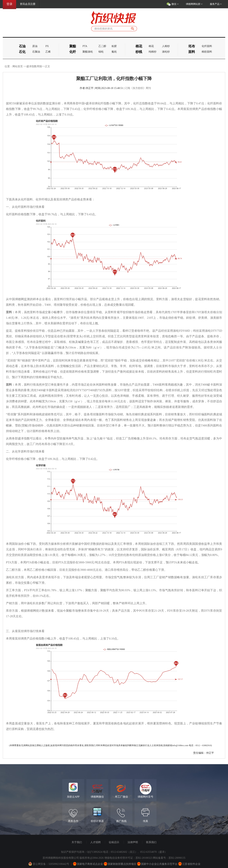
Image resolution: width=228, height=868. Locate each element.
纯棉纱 (153, 52)
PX (47, 46)
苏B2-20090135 (177, 858)
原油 (35, 46)
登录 (9, 4)
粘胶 (114, 46)
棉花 (151, 46)
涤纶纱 (166, 52)
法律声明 (133, 842)
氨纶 (114, 52)
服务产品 (216, 4)
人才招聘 (95, 842)
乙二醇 (102, 46)
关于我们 (77, 842)
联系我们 (151, 842)
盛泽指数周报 (34, 66)
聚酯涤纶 (88, 52)
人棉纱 (166, 46)
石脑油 (36, 52)
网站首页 (18, 66)
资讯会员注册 (28, 4)
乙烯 (48, 52)
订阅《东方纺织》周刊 (138, 88)
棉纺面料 (207, 52)
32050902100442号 (59, 864)
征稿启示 (114, 842)
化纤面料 (207, 46)
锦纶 (101, 52)
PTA (85, 46)
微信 (172, 4)
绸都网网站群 (194, 4)
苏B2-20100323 (144, 858)
